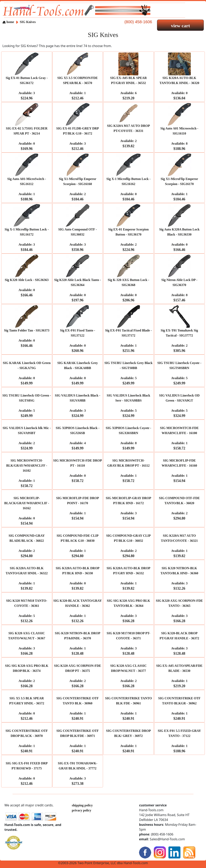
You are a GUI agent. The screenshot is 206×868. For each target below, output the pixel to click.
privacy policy (82, 810)
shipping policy (82, 805)
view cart (181, 26)
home (8, 22)
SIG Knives (28, 22)
